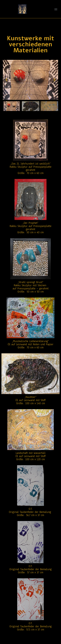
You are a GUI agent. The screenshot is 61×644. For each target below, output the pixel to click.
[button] (56, 9)
